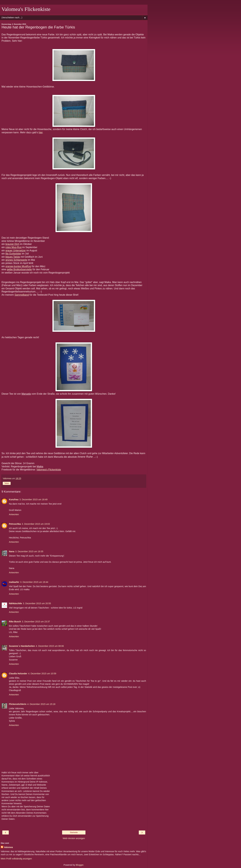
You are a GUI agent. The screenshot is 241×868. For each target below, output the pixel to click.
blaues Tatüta (13, 257)
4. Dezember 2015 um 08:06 (50, 646)
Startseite (74, 832)
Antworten (14, 514)
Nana (12, 551)
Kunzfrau (14, 499)
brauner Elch (12, 244)
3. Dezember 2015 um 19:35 (29, 551)
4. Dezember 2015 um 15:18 (41, 704)
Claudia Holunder (18, 674)
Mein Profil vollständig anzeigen (16, 859)
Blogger (80, 865)
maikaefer (14, 582)
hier (41, 132)
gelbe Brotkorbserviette (19, 269)
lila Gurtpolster (13, 254)
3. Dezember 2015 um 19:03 (36, 524)
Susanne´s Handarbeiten (22, 646)
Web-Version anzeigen (74, 838)
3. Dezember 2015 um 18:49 (33, 499)
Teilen (7, 483)
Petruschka (15, 524)
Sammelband (22, 295)
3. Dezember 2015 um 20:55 (37, 603)
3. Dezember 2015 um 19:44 (34, 582)
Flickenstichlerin (18, 704)
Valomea (8, 847)
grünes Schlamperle (16, 260)
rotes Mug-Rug (14, 247)
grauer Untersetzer (16, 251)
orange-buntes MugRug (18, 266)
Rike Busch (15, 622)
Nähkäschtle (15, 603)
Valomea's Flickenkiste (26, 9)
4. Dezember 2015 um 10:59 (42, 674)
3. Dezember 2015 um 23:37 (36, 622)
